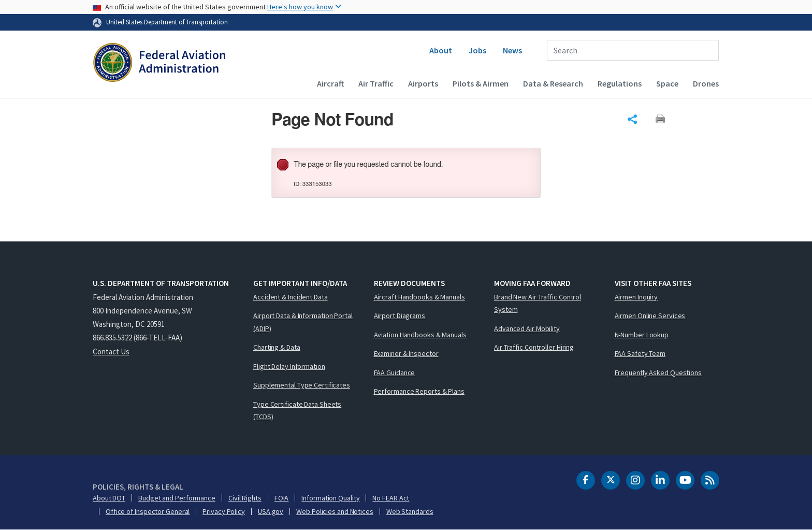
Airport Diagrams (400, 316)
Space (667, 83)
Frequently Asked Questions (658, 373)
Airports (423, 83)
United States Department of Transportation (167, 22)
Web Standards (410, 511)
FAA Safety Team (640, 353)
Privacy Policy (224, 511)
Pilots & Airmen (481, 83)
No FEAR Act (391, 498)
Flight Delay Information (289, 366)
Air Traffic (376, 83)
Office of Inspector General (148, 511)
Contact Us (111, 352)
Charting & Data (277, 347)
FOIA (282, 498)
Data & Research (553, 83)
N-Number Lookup (642, 335)
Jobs (477, 50)
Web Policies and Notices (335, 511)
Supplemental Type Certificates (302, 385)
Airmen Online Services (650, 316)
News (512, 50)
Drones (706, 83)
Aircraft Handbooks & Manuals (419, 297)
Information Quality (330, 498)
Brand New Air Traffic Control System (538, 303)
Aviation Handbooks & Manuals (420, 335)
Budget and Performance (177, 498)
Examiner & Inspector (406, 353)
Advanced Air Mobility (527, 328)
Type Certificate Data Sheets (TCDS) (297, 411)
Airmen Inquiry (636, 297)
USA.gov (271, 511)
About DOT (109, 498)
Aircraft (330, 83)
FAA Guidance (395, 373)
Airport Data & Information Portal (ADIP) (303, 322)
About (441, 50)
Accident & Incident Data (291, 297)
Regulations (620, 83)
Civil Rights (245, 498)
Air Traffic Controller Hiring (534, 347)
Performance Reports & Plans (419, 391)
